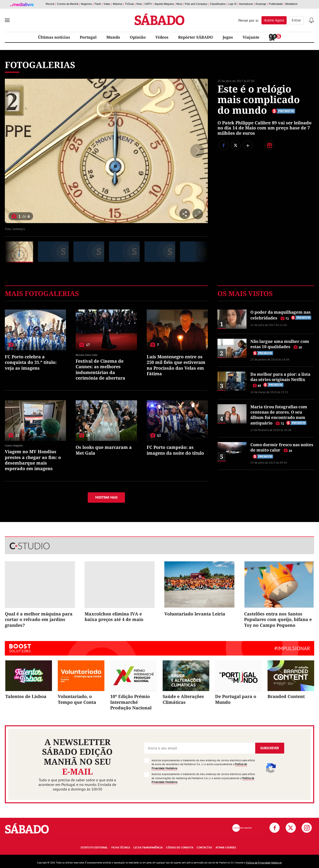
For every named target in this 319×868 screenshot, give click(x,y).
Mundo (113, 37)
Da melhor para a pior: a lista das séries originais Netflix (280, 377)
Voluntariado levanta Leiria (195, 614)
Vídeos (162, 37)
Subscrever (270, 748)
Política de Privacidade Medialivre (264, 863)
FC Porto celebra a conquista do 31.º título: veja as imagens (31, 362)
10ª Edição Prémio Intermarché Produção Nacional (131, 702)
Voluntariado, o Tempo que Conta (77, 699)
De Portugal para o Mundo (236, 699)
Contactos (204, 847)
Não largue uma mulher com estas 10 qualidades (280, 344)
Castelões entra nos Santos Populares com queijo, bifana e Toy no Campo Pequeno (278, 619)
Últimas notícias (54, 37)
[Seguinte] (196, 151)
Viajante (251, 37)
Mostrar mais (106, 497)
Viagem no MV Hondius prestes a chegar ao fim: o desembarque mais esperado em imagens (33, 460)
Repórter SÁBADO (196, 37)
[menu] (7, 20)
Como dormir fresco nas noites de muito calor (282, 447)
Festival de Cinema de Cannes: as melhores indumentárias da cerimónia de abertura (100, 369)
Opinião (138, 37)
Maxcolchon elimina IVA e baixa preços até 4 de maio (114, 617)
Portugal (88, 37)
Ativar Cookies (226, 847)
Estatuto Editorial (94, 847)
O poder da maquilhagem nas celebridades (280, 315)
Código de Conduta (180, 847)
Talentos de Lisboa (26, 696)
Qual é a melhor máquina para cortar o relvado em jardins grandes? (39, 619)
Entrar (296, 20)
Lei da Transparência (148, 847)
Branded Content (286, 696)
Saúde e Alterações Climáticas (183, 699)
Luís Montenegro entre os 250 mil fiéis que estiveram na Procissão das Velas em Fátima (176, 365)
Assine (274, 20)
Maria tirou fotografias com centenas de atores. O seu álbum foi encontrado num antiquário (279, 415)
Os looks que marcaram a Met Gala (104, 450)
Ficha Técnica (121, 847)
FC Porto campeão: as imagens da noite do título (175, 450)
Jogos (228, 37)
